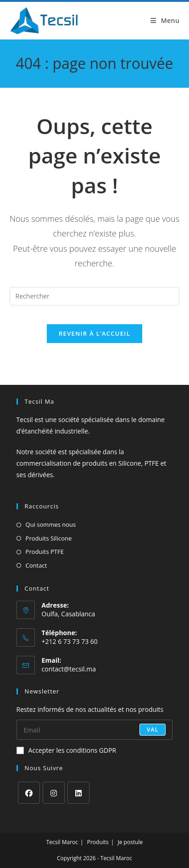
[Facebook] (29, 793)
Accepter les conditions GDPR (67, 750)
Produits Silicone (49, 538)
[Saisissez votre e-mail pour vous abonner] (95, 730)
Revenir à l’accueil (94, 333)
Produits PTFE (45, 552)
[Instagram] (54, 793)
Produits (98, 842)
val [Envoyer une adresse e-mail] (153, 730)
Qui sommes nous (51, 524)
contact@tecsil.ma (69, 669)
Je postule (131, 842)
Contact (36, 565)
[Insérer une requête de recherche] (95, 296)
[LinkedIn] (78, 793)
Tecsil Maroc (62, 842)
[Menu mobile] (165, 20)
